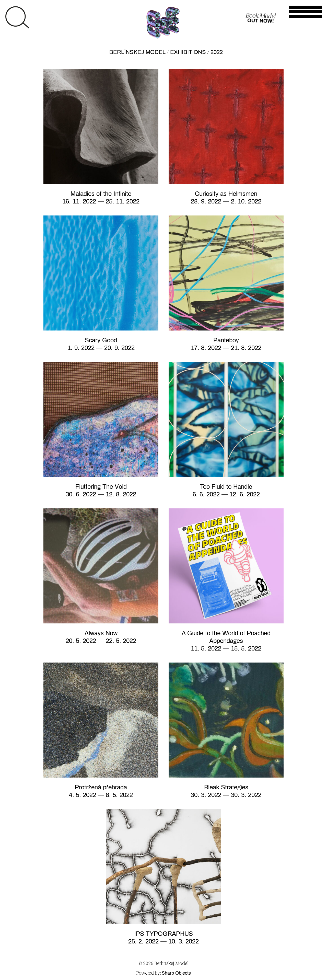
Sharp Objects (176, 973)
